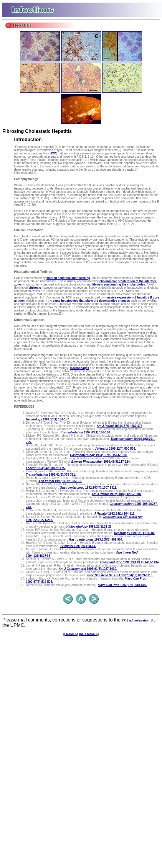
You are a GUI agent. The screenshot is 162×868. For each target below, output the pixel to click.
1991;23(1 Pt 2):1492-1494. (130, 562)
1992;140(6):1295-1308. (116, 494)
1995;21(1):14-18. (134, 533)
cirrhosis (35, 288)
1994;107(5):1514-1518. (99, 455)
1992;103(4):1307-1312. (89, 488)
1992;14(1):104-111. (115, 514)
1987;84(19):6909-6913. (120, 575)
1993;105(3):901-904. (96, 540)
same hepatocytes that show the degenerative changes (91, 301)
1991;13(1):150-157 (47, 419)
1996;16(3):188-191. (60, 481)
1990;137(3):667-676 (119, 426)
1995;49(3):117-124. (101, 462)
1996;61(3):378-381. (51, 475)
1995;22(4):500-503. (115, 449)
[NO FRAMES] (89, 634)
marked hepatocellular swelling (68, 278)
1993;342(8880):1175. (46, 468)
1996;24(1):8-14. (78, 546)
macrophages (79, 368)
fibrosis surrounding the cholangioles (119, 284)
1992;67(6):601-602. (123, 585)
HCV (53, 153)
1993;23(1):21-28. (89, 527)
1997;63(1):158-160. (86, 432)
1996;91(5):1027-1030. (88, 569)
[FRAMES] (71, 634)
